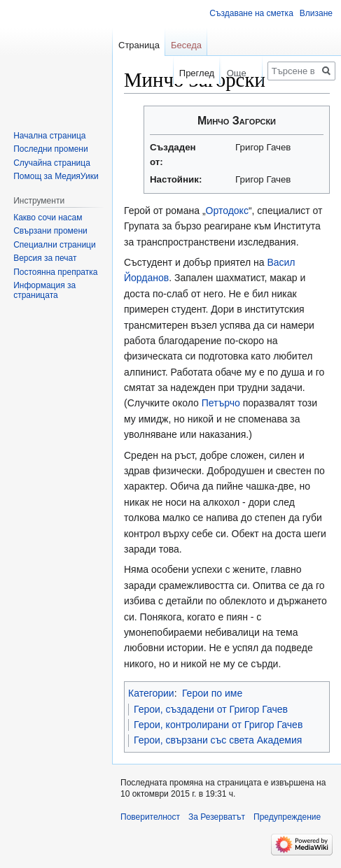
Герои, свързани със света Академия (218, 740)
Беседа (186, 45)
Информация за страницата (44, 290)
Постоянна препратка (55, 272)
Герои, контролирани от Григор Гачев (218, 725)
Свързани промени (50, 231)
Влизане (316, 13)
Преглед (188, 73)
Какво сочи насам (48, 218)
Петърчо (221, 403)
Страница (139, 45)
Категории (151, 693)
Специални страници (55, 245)
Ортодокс (227, 211)
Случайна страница (52, 163)
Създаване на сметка (251, 13)
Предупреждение (287, 817)
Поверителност (150, 817)
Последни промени (50, 149)
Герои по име (212, 693)
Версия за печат (45, 258)
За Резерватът (217, 817)
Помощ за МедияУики (56, 176)
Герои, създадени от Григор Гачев (211, 709)
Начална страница (49, 136)
